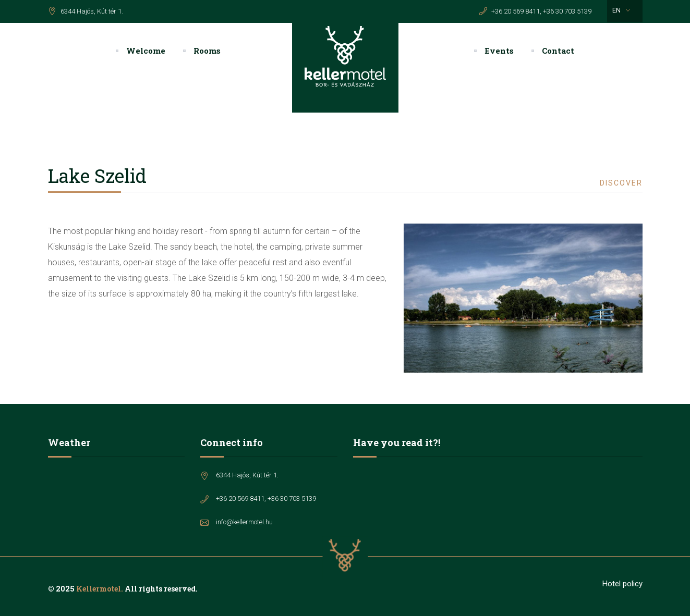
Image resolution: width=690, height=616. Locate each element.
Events (499, 51)
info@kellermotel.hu (244, 522)
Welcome (146, 51)
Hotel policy (622, 584)
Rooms (207, 51)
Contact (558, 51)
